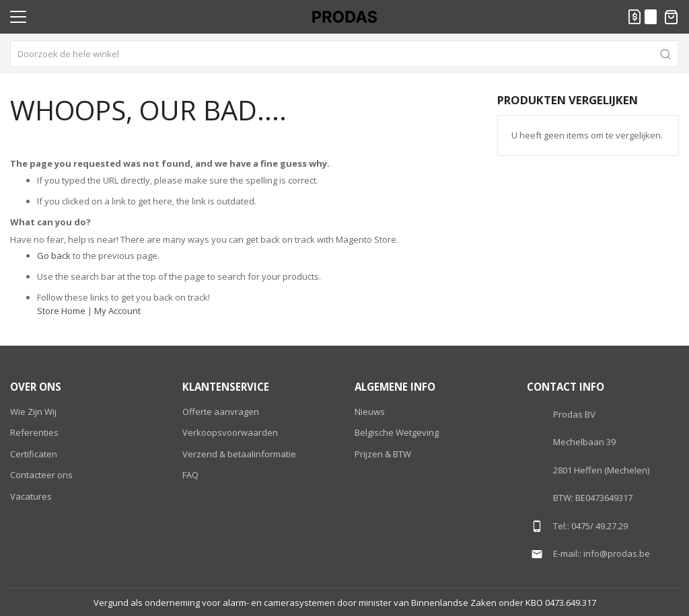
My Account (117, 311)
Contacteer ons (41, 475)
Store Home (61, 311)
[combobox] (344, 54)
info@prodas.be (617, 553)
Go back (54, 256)
